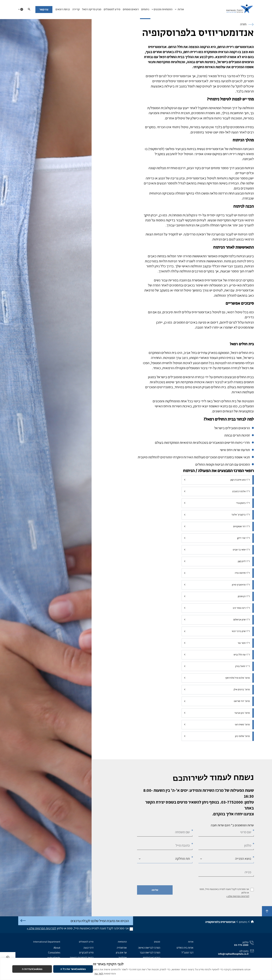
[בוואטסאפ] (8, 957)
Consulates (54, 952)
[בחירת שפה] (21, 10)
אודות (179, 10)
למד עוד (99, 973)
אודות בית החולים (185, 948)
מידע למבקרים (86, 952)
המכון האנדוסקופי (152, 957)
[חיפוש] (29, 10)
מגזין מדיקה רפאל (92, 10)
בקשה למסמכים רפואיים (82, 957)
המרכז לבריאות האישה (149, 948)
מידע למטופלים (112, 10)
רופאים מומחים (131, 10)
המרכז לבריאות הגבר (150, 952)
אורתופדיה (122, 948)
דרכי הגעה (88, 948)
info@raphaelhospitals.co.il (233, 954)
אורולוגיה (123, 957)
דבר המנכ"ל (187, 952)
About (57, 948)
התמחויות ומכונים (162, 10)
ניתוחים (145, 10)
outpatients (54, 957)
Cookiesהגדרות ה (32, 969)
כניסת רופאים (63, 10)
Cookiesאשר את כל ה (73, 969)
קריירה (76, 10)
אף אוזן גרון (121, 952)
